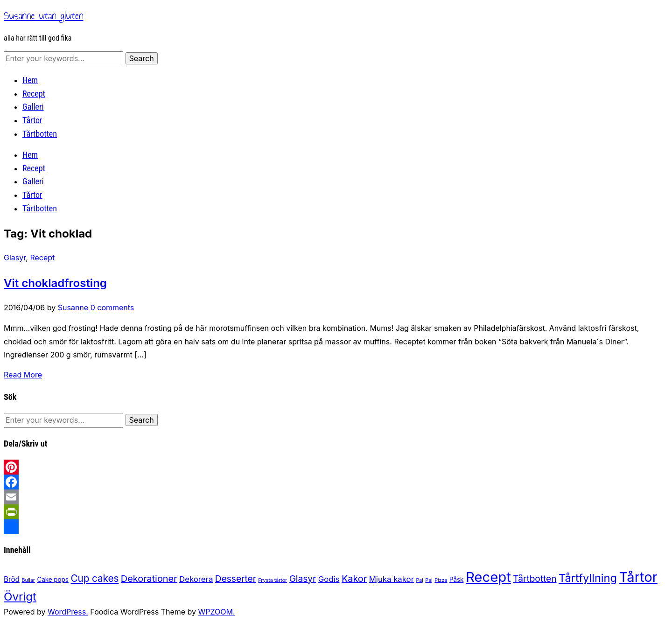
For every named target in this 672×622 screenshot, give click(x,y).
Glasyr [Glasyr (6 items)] (303, 579)
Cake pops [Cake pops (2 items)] (53, 580)
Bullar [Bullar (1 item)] (28, 580)
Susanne (73, 308)
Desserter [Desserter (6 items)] (236, 579)
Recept (34, 94)
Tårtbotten (40, 134)
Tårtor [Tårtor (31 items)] (638, 577)
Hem (30, 80)
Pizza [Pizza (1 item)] (441, 580)
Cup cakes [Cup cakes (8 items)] (94, 578)
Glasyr (15, 258)
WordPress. (68, 612)
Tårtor (32, 120)
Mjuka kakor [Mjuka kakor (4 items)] (392, 579)
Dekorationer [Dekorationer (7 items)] (149, 579)
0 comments (112, 308)
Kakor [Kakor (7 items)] (354, 579)
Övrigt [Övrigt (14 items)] (20, 597)
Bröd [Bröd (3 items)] (12, 579)
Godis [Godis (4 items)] (329, 579)
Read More (23, 375)
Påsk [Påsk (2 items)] (457, 580)
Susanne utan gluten (43, 16)
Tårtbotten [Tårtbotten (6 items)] (535, 579)
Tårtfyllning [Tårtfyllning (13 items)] (588, 578)
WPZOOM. (217, 612)
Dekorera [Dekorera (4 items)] (196, 579)
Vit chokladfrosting (55, 283)
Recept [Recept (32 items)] (488, 577)
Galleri (33, 107)
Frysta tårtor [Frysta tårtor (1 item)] (273, 580)
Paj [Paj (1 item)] (419, 580)
